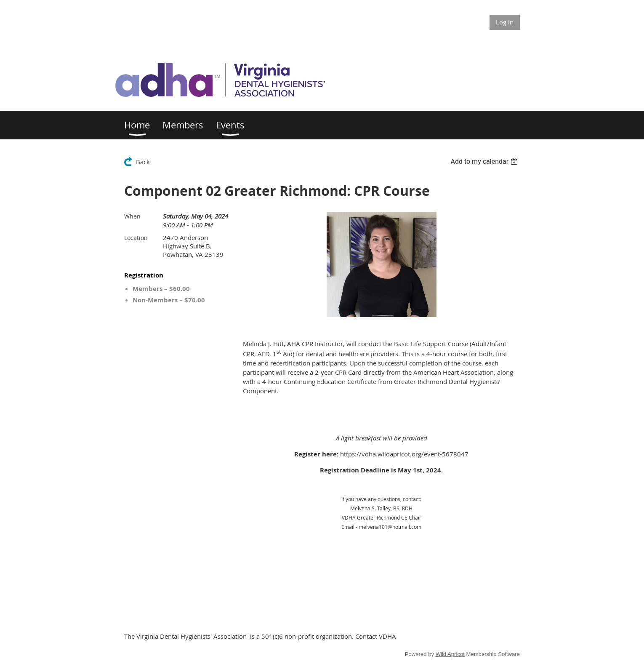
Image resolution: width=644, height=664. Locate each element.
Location (136, 238)
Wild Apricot (450, 654)
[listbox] (485, 161)
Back (143, 162)
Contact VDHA (376, 636)
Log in (505, 22)
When (132, 216)
